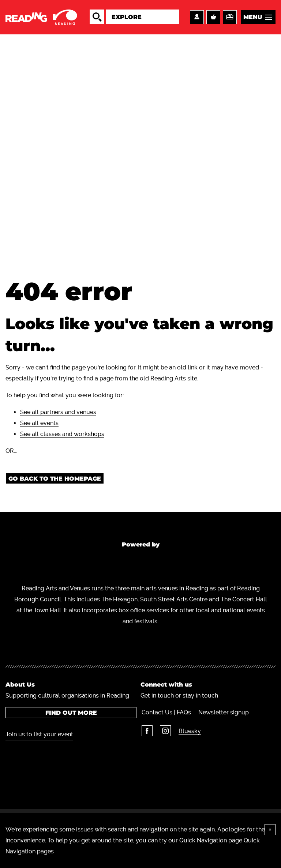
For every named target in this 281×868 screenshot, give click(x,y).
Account (197, 19)
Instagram (164, 756)
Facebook (146, 756)
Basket (213, 19)
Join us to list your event (39, 759)
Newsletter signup (222, 737)
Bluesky (188, 756)
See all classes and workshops (62, 437)
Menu (253, 18)
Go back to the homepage (55, 482)
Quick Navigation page (211, 840)
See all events (39, 426)
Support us (230, 19)
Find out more (70, 738)
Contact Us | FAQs (165, 737)
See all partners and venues (58, 415)
